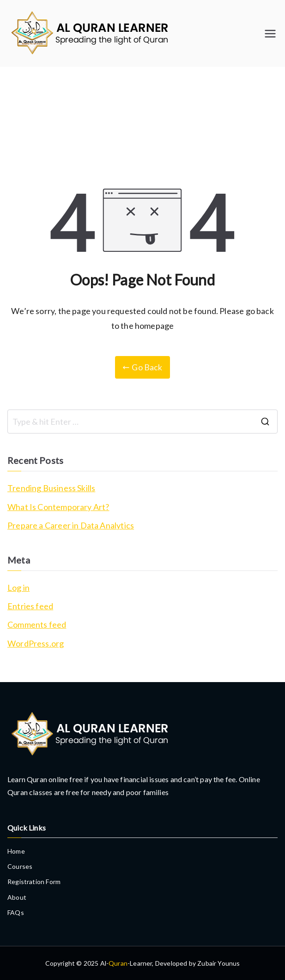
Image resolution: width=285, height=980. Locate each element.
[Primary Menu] (270, 34)
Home (16, 851)
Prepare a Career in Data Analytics (71, 525)
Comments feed (37, 624)
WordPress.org (36, 643)
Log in (18, 588)
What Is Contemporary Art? (58, 507)
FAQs (16, 912)
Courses (20, 866)
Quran (118, 963)
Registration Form (34, 882)
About (17, 897)
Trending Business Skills (51, 488)
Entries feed (30, 606)
